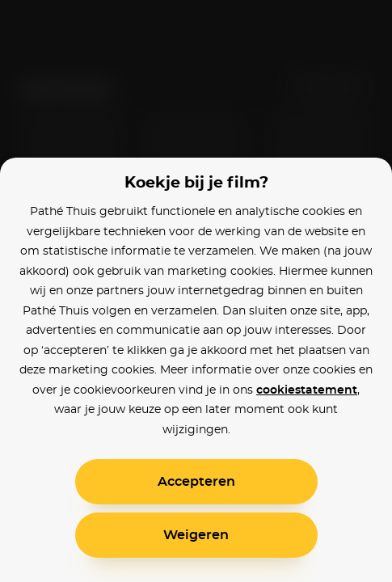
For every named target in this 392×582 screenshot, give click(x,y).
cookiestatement (307, 390)
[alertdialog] (196, 291)
